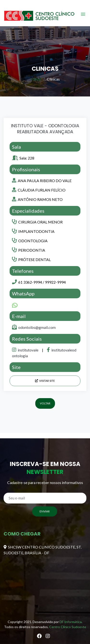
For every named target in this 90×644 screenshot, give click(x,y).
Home (36, 79)
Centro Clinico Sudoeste (68, 627)
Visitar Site (45, 381)
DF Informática (71, 622)
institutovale (26, 350)
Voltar (45, 403)
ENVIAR (45, 511)
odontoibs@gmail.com (37, 327)
